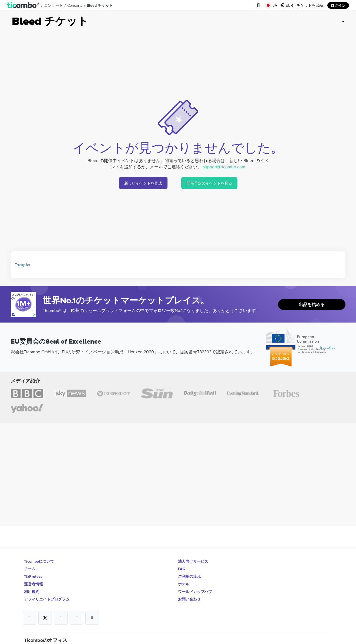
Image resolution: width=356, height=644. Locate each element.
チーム (30, 569)
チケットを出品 (310, 5)
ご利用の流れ (189, 576)
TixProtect (33, 576)
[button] (23, 5)
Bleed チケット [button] (100, 5)
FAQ (182, 569)
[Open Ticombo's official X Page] (45, 618)
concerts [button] (75, 5)
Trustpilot (23, 265)
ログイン (338, 5)
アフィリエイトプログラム (47, 599)
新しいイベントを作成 (143, 183)
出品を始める (312, 305)
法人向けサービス (193, 561)
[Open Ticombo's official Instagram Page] (61, 618)
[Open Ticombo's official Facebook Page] (24, 314)
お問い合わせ (189, 599)
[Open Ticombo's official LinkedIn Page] (92, 618)
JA (271, 5)
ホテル (184, 584)
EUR (287, 5)
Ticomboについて (39, 561)
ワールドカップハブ (195, 592)
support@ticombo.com (224, 167)
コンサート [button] (53, 5)
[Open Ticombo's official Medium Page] (76, 618)
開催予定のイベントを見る (209, 183)
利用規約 (32, 592)
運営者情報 (33, 584)
